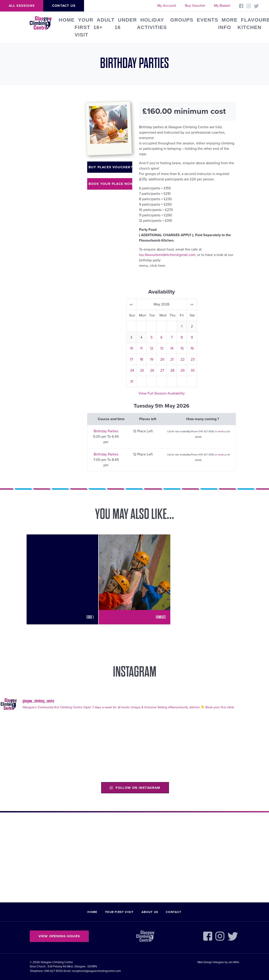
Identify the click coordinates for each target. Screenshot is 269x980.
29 (182, 370)
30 (193, 370)
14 (172, 348)
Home (67, 20)
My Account (167, 6)
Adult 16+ (104, 24)
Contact (174, 912)
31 (132, 381)
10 (132, 348)
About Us (150, 912)
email (221, 432)
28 (172, 370)
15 (182, 348)
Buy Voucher (195, 6)
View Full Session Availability (162, 393)
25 (142, 370)
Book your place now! (110, 184)
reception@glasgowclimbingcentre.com (96, 971)
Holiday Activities (152, 24)
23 (193, 359)
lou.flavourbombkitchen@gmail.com (167, 255)
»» (192, 304)
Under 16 (126, 24)
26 (152, 370)
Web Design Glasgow (211, 962)
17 (131, 359)
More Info (228, 24)
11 (141, 348)
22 (182, 359)
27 (162, 370)
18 (141, 359)
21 (172, 359)
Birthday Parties (106, 431)
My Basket (222, 6)
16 (192, 348)
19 (152, 359)
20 (162, 359)
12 (152, 348)
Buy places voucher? (110, 167)
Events (207, 20)
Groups (182, 20)
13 (162, 348)
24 (132, 370)
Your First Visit (84, 27)
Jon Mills (234, 962)
